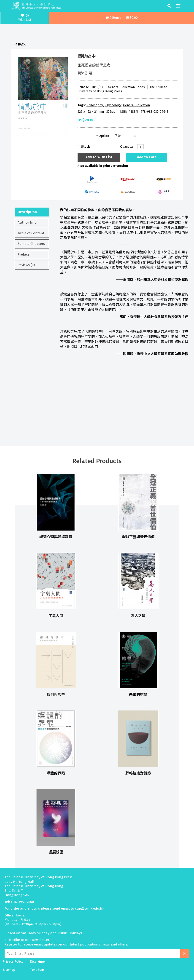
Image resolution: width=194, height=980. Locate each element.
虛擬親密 (56, 852)
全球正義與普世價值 (138, 537)
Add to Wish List (99, 157)
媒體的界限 (56, 773)
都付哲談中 (56, 695)
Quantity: (127, 147)
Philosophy (95, 105)
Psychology (113, 105)
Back (22, 44)
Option (104, 136)
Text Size (37, 970)
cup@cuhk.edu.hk (90, 908)
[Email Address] (92, 953)
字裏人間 (56, 616)
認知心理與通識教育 (56, 537)
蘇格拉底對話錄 (138, 773)
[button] (122, 18)
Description (27, 212)
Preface (24, 254)
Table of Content (31, 233)
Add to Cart (147, 157)
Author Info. (27, 222)
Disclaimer (38, 962)
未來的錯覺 (138, 695)
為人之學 (138, 616)
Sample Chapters (31, 244)
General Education (136, 105)
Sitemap (9, 970)
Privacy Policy (13, 962)
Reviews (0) (26, 265)
